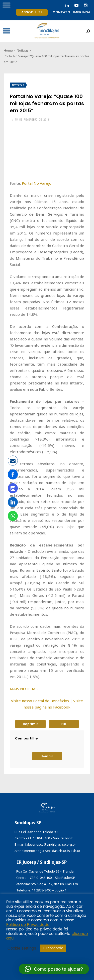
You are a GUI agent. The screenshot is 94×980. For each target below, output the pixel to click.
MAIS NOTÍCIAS (24, 689)
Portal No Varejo (37, 183)
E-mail (47, 756)
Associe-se (32, 12)
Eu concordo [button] (53, 948)
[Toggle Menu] (7, 5)
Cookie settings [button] (22, 949)
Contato (61, 12)
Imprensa (82, 12)
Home (8, 50)
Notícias (23, 50)
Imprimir (30, 724)
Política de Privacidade (28, 925)
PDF (64, 724)
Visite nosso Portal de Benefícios (40, 701)
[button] (54, 969)
